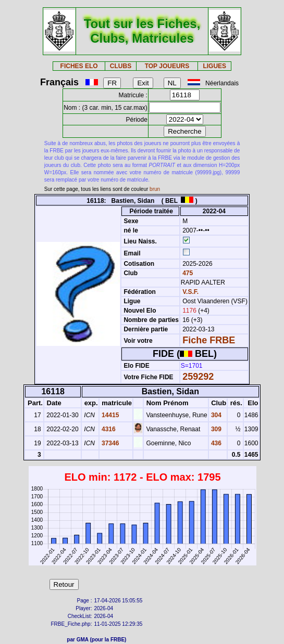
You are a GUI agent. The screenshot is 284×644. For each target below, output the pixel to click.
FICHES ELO (79, 66)
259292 (198, 377)
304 (215, 415)
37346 (110, 443)
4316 (108, 429)
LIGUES (214, 66)
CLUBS (121, 66)
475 (187, 273)
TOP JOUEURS (167, 66)
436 (215, 443)
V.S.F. (190, 292)
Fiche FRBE (209, 340)
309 (215, 429)
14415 (110, 415)
